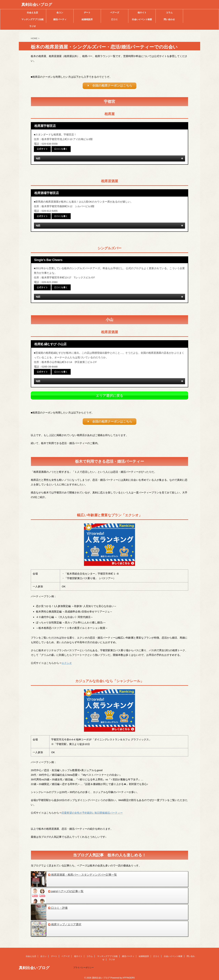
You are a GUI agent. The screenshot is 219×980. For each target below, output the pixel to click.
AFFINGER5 (129, 975)
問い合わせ (169, 19)
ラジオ (33, 26)
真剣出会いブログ (37, 5)
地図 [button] (110, 158)
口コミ (115, 19)
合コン (60, 13)
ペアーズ (115, 13)
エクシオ (67, 660)
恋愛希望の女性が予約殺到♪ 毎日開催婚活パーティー (92, 810)
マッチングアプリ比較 (33, 19)
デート (87, 13)
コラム (169, 13)
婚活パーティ (60, 19)
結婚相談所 (87, 19)
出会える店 (32, 13)
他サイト (142, 13)
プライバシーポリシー (83, 965)
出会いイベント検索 (142, 19)
